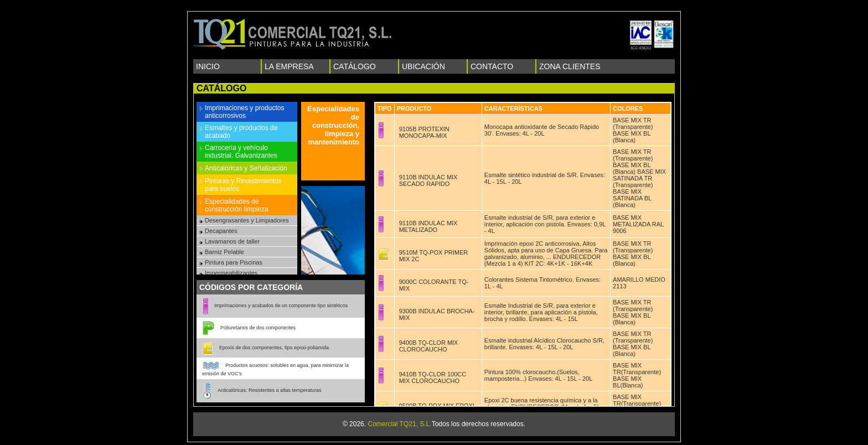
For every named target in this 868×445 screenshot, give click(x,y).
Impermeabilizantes (231, 273)
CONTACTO (492, 66)
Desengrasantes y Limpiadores (247, 220)
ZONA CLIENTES (570, 66)
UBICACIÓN (423, 66)
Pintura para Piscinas (234, 262)
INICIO (208, 66)
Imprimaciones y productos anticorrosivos (244, 112)
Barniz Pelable (224, 252)
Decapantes (221, 231)
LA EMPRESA (289, 66)
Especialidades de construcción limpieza (237, 205)
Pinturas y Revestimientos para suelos (243, 185)
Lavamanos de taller (232, 241)
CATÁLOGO (355, 66)
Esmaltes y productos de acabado (241, 132)
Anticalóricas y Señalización (246, 168)
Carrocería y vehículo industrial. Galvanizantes (241, 152)
